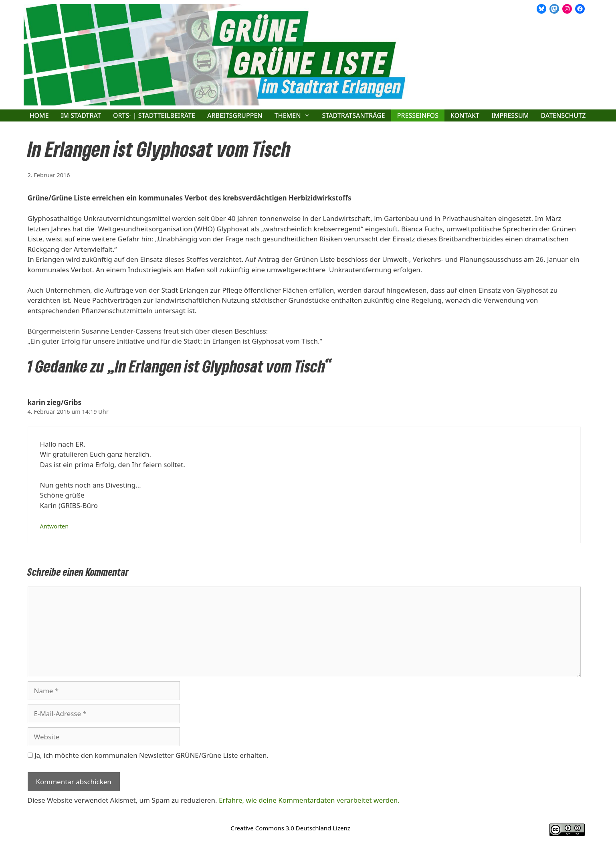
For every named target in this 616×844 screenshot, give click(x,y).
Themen (295, 115)
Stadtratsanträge (353, 115)
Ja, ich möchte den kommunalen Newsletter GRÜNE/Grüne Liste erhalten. (148, 755)
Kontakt (465, 115)
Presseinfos (418, 115)
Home (39, 115)
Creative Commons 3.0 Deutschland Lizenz (290, 828)
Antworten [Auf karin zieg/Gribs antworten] (55, 526)
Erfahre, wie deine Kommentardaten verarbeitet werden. (309, 800)
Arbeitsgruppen (235, 115)
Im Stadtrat (81, 115)
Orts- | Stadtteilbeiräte (154, 115)
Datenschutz (563, 115)
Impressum (510, 115)
